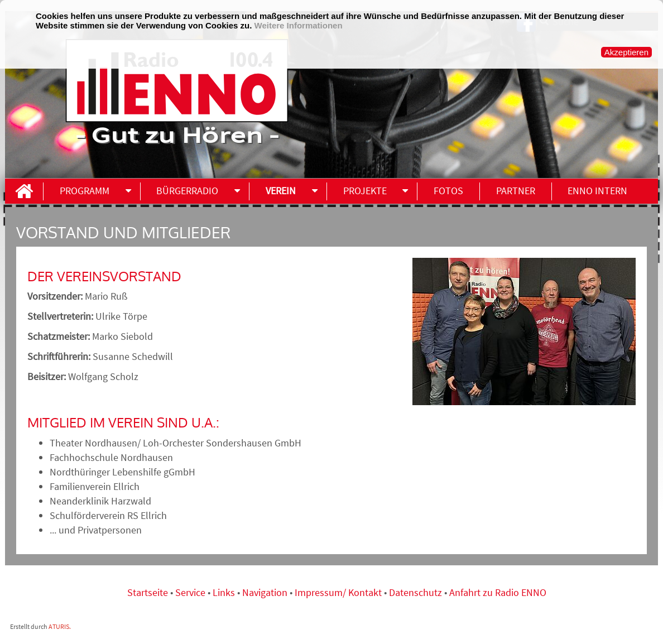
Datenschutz (415, 592)
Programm (85, 191)
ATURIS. (60, 626)
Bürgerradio (187, 191)
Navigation (266, 592)
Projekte (365, 191)
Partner (516, 191)
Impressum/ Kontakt (338, 592)
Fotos (448, 191)
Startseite (149, 592)
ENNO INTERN (597, 191)
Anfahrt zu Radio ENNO (498, 592)
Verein (281, 191)
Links (225, 592)
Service (190, 592)
